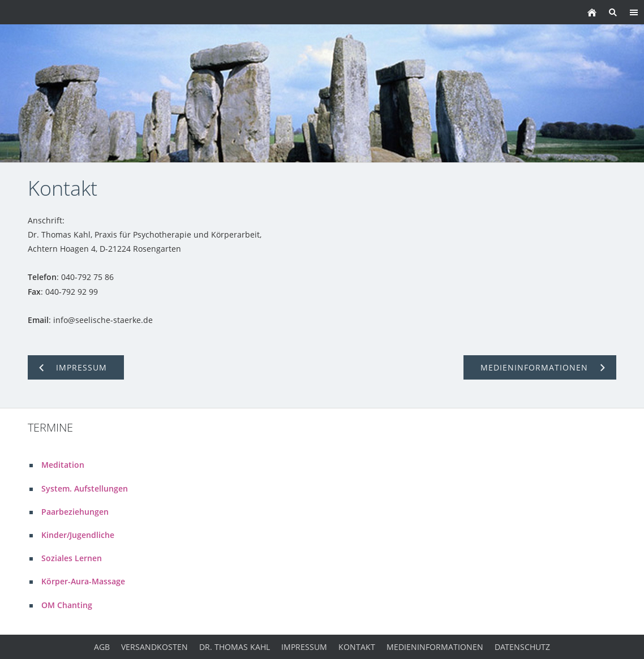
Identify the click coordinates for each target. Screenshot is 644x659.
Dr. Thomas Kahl (235, 647)
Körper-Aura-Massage (83, 581)
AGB (102, 647)
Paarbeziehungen (75, 512)
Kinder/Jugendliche (78, 535)
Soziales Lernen (72, 558)
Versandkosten (154, 647)
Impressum (304, 647)
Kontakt (357, 647)
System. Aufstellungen (85, 488)
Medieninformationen (435, 647)
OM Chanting (67, 605)
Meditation (63, 465)
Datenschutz (522, 647)
